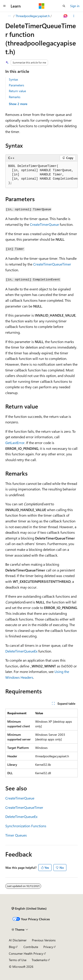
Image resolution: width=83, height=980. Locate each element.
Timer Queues (16, 835)
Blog (12, 947)
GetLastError (15, 443)
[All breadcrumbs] (9, 16)
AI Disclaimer (18, 940)
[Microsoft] (42, 6)
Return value (17, 91)
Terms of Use (18, 960)
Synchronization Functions (26, 826)
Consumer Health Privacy (26, 953)
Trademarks (39, 960)
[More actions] (74, 16)
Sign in (75, 6)
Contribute (31, 947)
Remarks (15, 97)
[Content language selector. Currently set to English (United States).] (29, 909)
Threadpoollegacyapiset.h (33, 16)
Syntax (13, 79)
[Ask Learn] (66, 16)
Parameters (16, 85)
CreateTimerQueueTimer (52, 264)
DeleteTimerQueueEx (21, 651)
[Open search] (64, 6)
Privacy (48, 947)
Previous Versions (44, 940)
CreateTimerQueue (44, 224)
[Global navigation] (4, 6)
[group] (41, 175)
